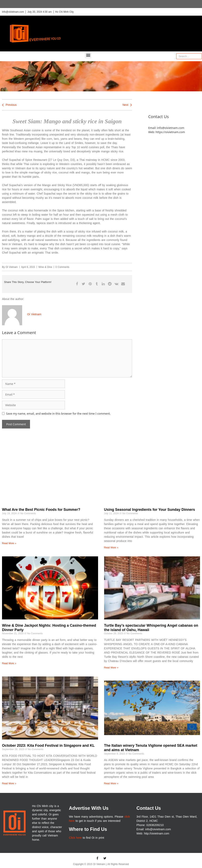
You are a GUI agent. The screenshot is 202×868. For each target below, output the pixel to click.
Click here (75, 838)
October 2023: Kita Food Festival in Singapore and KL (48, 746)
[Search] (199, 56)
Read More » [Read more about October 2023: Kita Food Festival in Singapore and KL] (9, 783)
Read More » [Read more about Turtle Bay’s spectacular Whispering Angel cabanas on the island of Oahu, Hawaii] (111, 668)
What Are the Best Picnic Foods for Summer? (41, 510)
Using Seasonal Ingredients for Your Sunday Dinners (150, 510)
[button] (88, 55)
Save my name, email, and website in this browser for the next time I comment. (58, 414)
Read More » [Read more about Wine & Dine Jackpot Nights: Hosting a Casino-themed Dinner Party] (9, 663)
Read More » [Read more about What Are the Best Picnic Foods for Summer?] (9, 543)
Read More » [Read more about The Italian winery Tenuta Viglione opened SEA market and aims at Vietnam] (111, 783)
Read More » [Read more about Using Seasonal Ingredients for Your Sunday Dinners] (111, 548)
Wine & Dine (45, 267)
